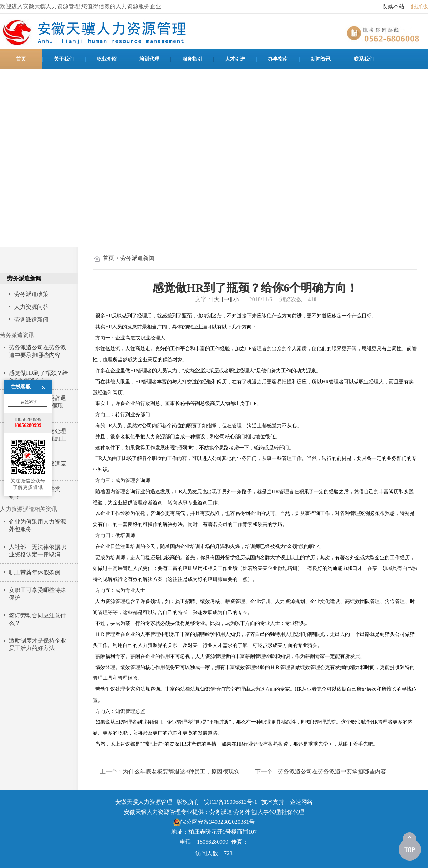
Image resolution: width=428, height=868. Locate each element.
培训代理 (149, 59)
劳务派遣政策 (31, 294)
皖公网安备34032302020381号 (214, 822)
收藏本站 (393, 6)
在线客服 (21, 329)
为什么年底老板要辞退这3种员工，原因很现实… (184, 772)
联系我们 (364, 59)
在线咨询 (28, 345)
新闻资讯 (321, 59)
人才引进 (235, 59)
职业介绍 (107, 59)
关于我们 (64, 59)
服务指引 (192, 59)
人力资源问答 (31, 307)
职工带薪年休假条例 (35, 572)
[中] (227, 299)
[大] (217, 299)
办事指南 (278, 59)
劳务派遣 (221, 812)
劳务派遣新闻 (137, 258)
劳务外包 (245, 812)
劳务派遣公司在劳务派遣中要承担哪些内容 (332, 772)
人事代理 (269, 812)
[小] (236, 299)
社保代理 (293, 812)
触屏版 (419, 6)
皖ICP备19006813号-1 (230, 802)
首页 (21, 59)
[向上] (410, 847)
